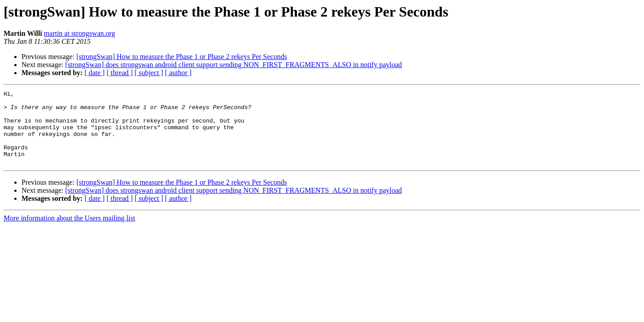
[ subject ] (149, 73)
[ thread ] (120, 73)
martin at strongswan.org (79, 33)
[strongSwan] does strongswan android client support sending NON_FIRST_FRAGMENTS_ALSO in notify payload (234, 65)
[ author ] (178, 73)
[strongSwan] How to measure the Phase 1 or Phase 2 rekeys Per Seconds (182, 57)
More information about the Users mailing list (69, 233)
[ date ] (95, 73)
